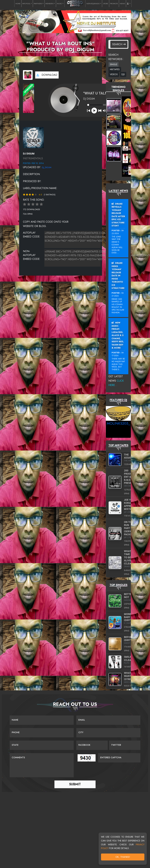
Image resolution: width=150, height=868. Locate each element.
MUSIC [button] (59, 4)
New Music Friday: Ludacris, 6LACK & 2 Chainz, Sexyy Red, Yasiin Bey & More (118, 335)
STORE (106, 4)
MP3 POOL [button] (26, 4)
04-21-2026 (118, 294)
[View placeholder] (33, 137)
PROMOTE (114, 4)
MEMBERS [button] (49, 4)
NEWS (122, 4)
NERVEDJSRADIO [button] (93, 4)
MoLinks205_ (118, 423)
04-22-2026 (118, 232)
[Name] (42, 720)
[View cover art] (28, 75)
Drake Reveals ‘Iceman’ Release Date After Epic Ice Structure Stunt (118, 215)
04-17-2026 (118, 354)
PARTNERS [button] (38, 4)
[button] (129, 4)
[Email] (108, 720)
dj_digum (47, 167)
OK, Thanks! (123, 857)
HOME (18, 4)
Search (119, 44)
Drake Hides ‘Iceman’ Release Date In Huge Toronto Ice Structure (118, 276)
